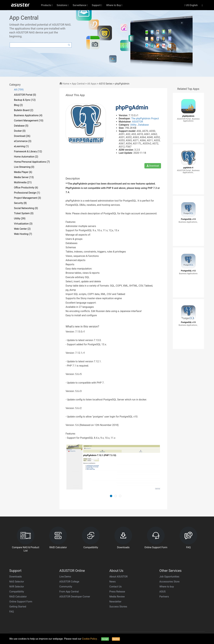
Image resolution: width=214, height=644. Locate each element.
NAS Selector (17, 582)
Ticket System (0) (24, 213)
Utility (134, 125)
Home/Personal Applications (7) (32, 162)
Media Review (117, 597)
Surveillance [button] (80, 5)
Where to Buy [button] (114, 5)
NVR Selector (17, 587)
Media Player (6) (23, 172)
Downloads (16, 577)
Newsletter (115, 602)
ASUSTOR (138, 122)
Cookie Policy (90, 639)
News (113, 582)
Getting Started (18, 607)
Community (66, 587)
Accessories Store (170, 582)
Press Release (117, 592)
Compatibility (17, 592)
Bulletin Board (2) (24, 110)
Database (144, 125)
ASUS (163, 592)
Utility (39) (20, 218)
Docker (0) (20, 131)
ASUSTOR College (69, 582)
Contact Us (116, 587)
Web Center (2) (22, 229)
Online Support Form (21, 602)
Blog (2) (18, 105)
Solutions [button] (63, 5)
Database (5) (21, 126)
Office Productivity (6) (26, 188)
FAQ (12, 612)
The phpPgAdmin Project (145, 119)
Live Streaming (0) (24, 167)
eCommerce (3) (23, 141)
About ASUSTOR (119, 577)
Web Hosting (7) (23, 234)
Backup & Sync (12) (25, 100)
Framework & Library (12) (28, 151)
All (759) (19, 90)
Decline (116, 639)
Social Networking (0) (26, 208)
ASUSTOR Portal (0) (25, 95)
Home (64, 84)
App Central (78, 84)
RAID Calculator (18, 597)
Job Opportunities (169, 577)
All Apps (92, 84)
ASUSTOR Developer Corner (75, 597)
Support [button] (97, 5)
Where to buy (167, 587)
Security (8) (20, 203)
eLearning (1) (21, 146)
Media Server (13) (24, 177)
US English (191, 5)
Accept (105, 639)
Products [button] (47, 5)
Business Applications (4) (28, 115)
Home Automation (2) (26, 157)
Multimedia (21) (23, 182)
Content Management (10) (29, 121)
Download (153, 166)
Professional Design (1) (27, 193)
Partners (164, 597)
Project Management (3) (28, 198)
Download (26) (22, 136)
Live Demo (65, 577)
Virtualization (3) (23, 224)
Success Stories (118, 607)
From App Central (69, 592)
